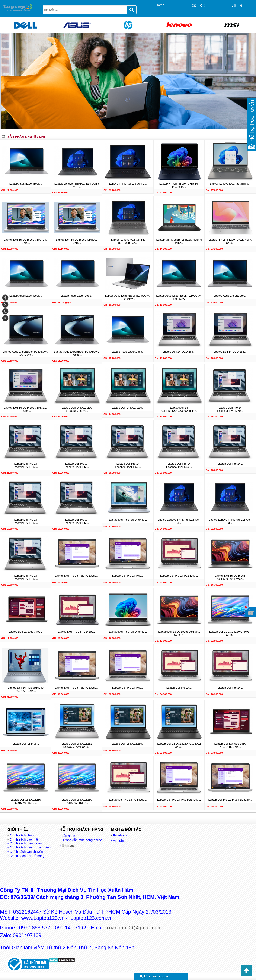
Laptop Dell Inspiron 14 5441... (128, 632)
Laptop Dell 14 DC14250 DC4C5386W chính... (179, 409)
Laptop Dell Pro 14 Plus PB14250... (179, 800)
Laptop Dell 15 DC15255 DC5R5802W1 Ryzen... (230, 577)
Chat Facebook (154, 976)
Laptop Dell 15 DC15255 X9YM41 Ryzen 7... (179, 633)
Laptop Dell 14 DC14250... (128, 408)
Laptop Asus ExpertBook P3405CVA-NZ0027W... (26, 353)
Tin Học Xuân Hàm (133, 976)
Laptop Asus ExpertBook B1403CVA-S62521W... (128, 297)
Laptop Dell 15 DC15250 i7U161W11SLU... (77, 801)
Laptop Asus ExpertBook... (26, 184)
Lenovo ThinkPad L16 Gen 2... (128, 184)
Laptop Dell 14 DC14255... (179, 352)
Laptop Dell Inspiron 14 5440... (128, 520)
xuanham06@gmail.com (134, 928)
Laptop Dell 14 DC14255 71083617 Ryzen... (26, 409)
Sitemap (68, 846)
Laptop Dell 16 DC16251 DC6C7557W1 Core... (77, 745)
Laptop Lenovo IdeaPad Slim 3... (230, 184)
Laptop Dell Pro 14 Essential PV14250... (230, 409)
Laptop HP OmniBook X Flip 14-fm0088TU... (179, 185)
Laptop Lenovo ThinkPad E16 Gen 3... (179, 521)
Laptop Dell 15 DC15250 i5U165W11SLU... (26, 801)
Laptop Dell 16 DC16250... (128, 744)
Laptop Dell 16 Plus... (26, 744)
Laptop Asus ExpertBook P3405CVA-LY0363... (77, 353)
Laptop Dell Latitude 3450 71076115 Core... (230, 745)
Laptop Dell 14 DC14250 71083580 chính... (77, 409)
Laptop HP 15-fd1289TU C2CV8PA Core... (230, 241)
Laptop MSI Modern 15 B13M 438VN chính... (179, 241)
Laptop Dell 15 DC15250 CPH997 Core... (230, 633)
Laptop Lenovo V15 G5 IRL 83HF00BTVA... (128, 241)
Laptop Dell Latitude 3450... (26, 632)
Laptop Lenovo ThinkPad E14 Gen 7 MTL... (77, 185)
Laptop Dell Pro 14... (230, 464)
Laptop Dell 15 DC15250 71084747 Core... (26, 241)
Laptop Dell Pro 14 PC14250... (179, 576)
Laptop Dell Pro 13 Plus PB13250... (77, 576)
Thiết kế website (123, 976)
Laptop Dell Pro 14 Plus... (128, 576)
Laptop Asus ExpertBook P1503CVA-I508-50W (179, 297)
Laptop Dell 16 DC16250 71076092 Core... (179, 745)
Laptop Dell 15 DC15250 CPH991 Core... (77, 241)
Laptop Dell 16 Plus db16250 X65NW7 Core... (26, 689)
